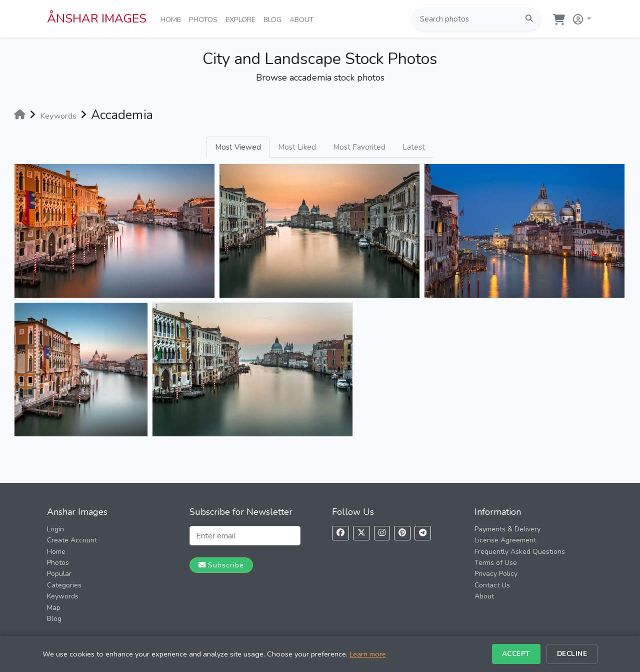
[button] (580, 17)
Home (173, 19)
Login (55, 529)
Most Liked (297, 147)
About (304, 19)
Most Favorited (359, 147)
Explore (242, 19)
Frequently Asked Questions (520, 552)
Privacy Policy (496, 574)
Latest (414, 147)
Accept (516, 654)
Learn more (368, 654)
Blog (274, 19)
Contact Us (492, 585)
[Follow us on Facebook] (340, 533)
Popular (59, 574)
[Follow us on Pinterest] (402, 533)
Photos (205, 19)
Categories (64, 585)
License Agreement (505, 540)
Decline (572, 654)
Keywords (63, 596)
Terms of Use (496, 563)
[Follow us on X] (361, 533)
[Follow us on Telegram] (423, 533)
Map (54, 608)
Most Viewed (238, 147)
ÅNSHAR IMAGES (97, 19)
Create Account (72, 540)
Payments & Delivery (507, 529)
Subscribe (221, 565)
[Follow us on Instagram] (382, 533)
